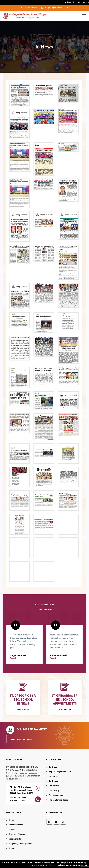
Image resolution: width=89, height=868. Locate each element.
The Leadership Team (58, 800)
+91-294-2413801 (31, 8)
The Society (54, 791)
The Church (54, 786)
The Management (56, 795)
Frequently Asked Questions (21, 844)
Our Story (53, 767)
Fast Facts (53, 776)
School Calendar (16, 825)
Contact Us (13, 848)
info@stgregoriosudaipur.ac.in (56, 8)
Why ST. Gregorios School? (60, 772)
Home (11, 820)
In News (12, 830)
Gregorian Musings (17, 834)
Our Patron (53, 781)
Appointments (15, 839)
